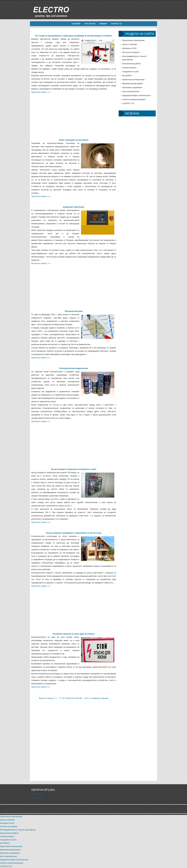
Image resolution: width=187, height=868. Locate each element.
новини (103, 24)
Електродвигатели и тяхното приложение (18, 830)
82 (73, 698)
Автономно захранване (132, 87)
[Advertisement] (74, 112)
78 (63, 698)
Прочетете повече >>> (41, 92)
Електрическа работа (131, 64)
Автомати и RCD (129, 48)
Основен (76, 24)
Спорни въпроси (129, 68)
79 (65, 698)
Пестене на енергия (131, 52)
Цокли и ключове (130, 44)
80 (68, 698)
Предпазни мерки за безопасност (137, 95)
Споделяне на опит (131, 72)
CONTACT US (116, 24)
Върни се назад (46, 698)
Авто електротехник (131, 91)
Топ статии (90, 24)
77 (60, 698)
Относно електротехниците (134, 99)
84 (78, 698)
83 (76, 698)
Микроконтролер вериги (133, 84)
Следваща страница (100, 698)
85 (81, 698)
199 (86, 698)
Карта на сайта (38, 797)
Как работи (127, 76)
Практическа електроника (133, 40)
